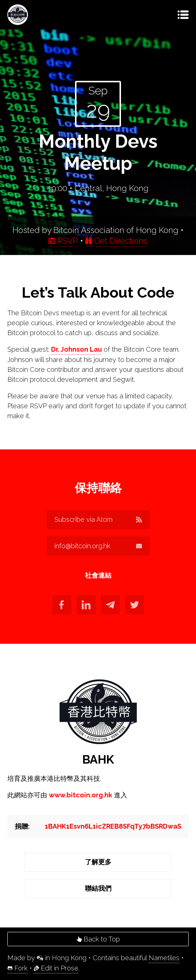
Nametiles (164, 958)
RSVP (63, 241)
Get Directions (116, 241)
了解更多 (98, 862)
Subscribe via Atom (98, 519)
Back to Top (98, 939)
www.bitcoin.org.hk (81, 795)
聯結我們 (98, 888)
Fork (17, 968)
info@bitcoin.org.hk (98, 546)
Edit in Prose (56, 968)
